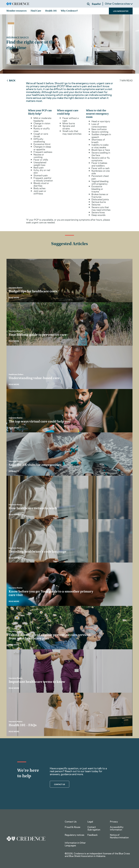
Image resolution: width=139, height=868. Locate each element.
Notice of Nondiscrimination (119, 836)
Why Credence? (69, 11)
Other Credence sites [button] (119, 4)
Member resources (16, 11)
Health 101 (51, 11)
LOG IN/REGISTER (121, 11)
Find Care (36, 11)
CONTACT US (60, 784)
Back (11, 80)
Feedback (93, 835)
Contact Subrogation (94, 828)
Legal (90, 821)
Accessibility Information (117, 828)
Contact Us (71, 821)
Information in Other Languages (75, 844)
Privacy (114, 821)
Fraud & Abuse (72, 827)
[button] (88, 4)
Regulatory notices (75, 835)
